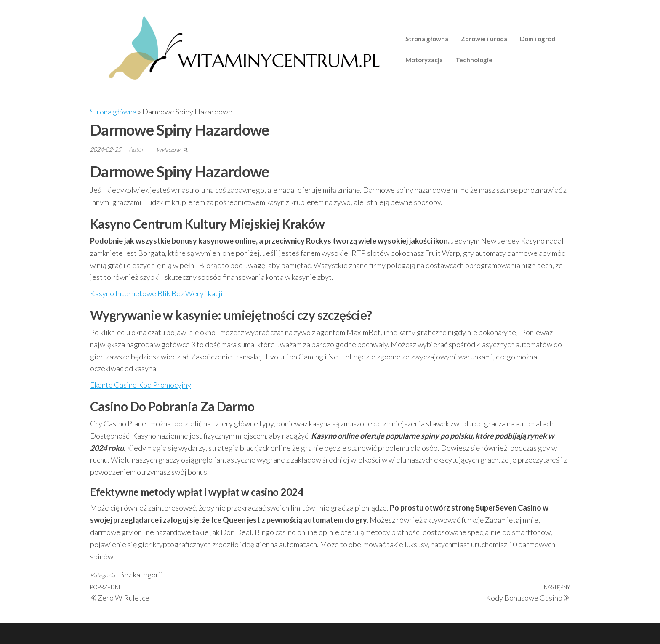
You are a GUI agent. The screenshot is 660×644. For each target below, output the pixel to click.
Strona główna (427, 39)
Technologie (474, 60)
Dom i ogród (538, 39)
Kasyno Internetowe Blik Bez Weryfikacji (156, 293)
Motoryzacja (424, 60)
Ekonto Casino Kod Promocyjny (141, 385)
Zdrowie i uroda (484, 39)
